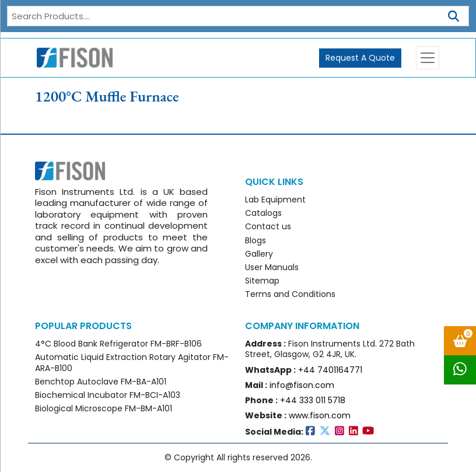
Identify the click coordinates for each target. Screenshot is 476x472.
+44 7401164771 (330, 370)
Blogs (256, 240)
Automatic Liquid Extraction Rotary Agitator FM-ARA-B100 (132, 362)
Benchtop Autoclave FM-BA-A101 (101, 382)
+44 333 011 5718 (313, 400)
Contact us (268, 226)
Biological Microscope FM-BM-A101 (104, 408)
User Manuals (272, 267)
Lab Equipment (275, 200)
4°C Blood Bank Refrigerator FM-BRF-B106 (118, 344)
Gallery (259, 254)
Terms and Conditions (290, 294)
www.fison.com (320, 415)
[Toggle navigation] (428, 58)
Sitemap (262, 281)
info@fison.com (302, 385)
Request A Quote (360, 58)
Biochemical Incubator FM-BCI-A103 (108, 395)
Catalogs (263, 213)
